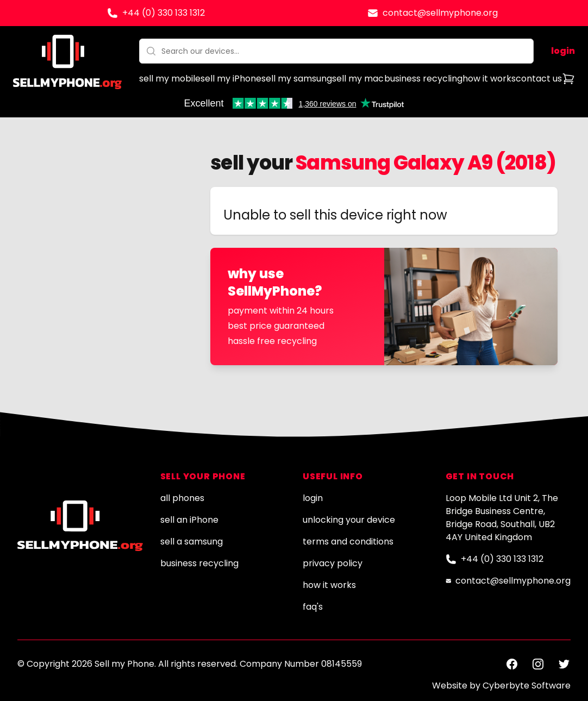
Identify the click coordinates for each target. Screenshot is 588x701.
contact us (539, 79)
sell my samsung (297, 79)
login (563, 51)
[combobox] (336, 51)
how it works (489, 79)
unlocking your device (349, 520)
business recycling (423, 79)
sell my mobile (170, 79)
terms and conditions (348, 542)
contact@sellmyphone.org (440, 13)
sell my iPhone (231, 79)
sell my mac (358, 79)
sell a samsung (192, 542)
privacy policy (333, 563)
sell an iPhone (189, 520)
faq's (313, 607)
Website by (501, 686)
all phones (182, 498)
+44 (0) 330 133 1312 (164, 13)
